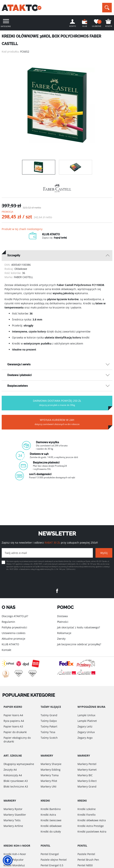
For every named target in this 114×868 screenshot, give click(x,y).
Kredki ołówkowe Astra (92, 820)
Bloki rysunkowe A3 (16, 781)
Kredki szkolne (87, 809)
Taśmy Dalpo (49, 721)
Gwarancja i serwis (19, 364)
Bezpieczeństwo (18, 386)
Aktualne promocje (13, 639)
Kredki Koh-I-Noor (15, 854)
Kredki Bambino (51, 809)
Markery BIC (85, 775)
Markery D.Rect (87, 781)
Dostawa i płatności (19, 375)
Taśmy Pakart (49, 726)
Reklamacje (64, 633)
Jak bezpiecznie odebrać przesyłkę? (79, 644)
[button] (8, 860)
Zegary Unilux (86, 732)
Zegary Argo (85, 738)
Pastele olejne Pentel (54, 860)
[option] (57, 105)
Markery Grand (87, 786)
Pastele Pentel (86, 854)
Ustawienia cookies (14, 633)
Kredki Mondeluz (14, 865)
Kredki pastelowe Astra (92, 832)
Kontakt (6, 650)
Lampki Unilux (86, 715)
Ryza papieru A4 (14, 721)
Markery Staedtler (15, 815)
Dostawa (62, 616)
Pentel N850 (85, 865)
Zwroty (61, 639)
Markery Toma (50, 775)
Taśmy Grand (49, 715)
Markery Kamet (87, 770)
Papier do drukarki (15, 732)
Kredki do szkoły (51, 832)
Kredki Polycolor (14, 860)
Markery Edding (51, 770)
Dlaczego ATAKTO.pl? (15, 616)
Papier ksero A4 (13, 715)
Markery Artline (13, 826)
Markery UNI (48, 786)
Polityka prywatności (14, 627)
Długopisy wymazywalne (19, 764)
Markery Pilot (49, 781)
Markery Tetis (12, 820)
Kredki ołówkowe (51, 826)
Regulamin (8, 622)
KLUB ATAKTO (10, 644)
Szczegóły (14, 255)
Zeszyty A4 (10, 770)
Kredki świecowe (51, 820)
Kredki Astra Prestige (91, 826)
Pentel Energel (50, 854)
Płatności (63, 622)
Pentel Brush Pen (88, 860)
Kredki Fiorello (86, 815)
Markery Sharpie (51, 764)
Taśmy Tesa (48, 732)
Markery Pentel (87, 764)
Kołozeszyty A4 (13, 775)
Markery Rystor (13, 809)
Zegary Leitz (85, 726)
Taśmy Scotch (49, 738)
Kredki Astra (48, 815)
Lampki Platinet (87, 721)
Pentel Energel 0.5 (52, 865)
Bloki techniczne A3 (16, 786)
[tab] (57, 255)
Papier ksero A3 (13, 726)
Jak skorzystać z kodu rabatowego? (79, 627)
